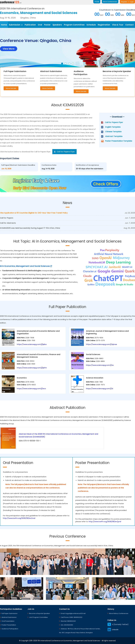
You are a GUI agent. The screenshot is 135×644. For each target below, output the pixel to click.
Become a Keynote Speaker (39, 613)
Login (132, 2)
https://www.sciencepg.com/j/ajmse (102, 344)
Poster (47, 25)
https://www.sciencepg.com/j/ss (100, 365)
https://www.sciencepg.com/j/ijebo (32, 344)
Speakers (57, 25)
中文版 (97, 2)
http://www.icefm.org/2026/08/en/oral (19, 518)
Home (4, 25)
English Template (113, 127)
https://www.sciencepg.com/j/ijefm (32, 368)
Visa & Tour (118, 25)
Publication (30, 25)
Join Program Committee (38, 617)
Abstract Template (114, 136)
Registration (104, 25)
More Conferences (110, 2)
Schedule (91, 25)
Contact (129, 25)
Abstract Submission (9, 617)
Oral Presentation (8, 621)
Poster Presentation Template (119, 141)
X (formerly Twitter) (118, 624)
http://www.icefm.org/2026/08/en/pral (105, 522)
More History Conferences (119, 613)
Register (124, 2)
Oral (40, 25)
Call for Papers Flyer (114, 122)
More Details (11, 88)
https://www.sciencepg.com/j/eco (31, 389)
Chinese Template (113, 132)
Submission (16, 25)
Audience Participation (10, 629)
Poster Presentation (9, 625)
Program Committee (74, 25)
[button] (62, 63)
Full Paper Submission (10, 613)
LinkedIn (113, 630)
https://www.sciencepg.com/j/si (100, 389)
